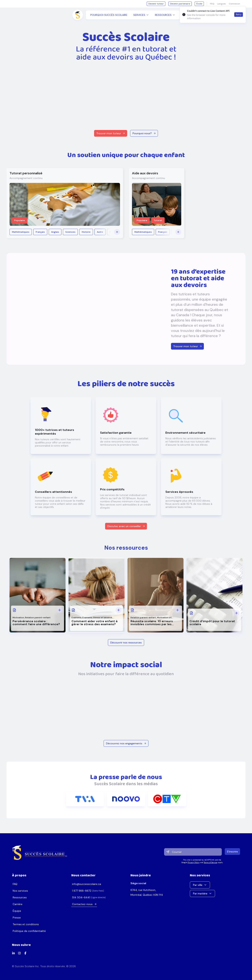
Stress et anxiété (103, 618)
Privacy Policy (193, 863)
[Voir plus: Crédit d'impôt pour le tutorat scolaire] (237, 613)
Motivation (18, 618)
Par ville (200, 885)
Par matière (202, 893)
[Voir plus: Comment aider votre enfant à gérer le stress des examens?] (119, 610)
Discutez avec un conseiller (126, 526)
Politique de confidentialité (29, 931)
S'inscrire (232, 852)
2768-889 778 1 (82, 891)
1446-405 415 (81, 897)
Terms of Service (210, 863)
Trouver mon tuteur (111, 133)
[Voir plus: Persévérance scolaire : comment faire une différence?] (60, 610)
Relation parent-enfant (38, 618)
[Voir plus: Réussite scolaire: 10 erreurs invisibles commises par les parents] (178, 610)
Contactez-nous (84, 904)
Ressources (20, 897)
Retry (239, 14)
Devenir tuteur (156, 4)
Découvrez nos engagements (126, 743)
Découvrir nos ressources (126, 643)
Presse (17, 918)
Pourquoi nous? (144, 133)
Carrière (18, 904)
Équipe (17, 911)
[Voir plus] (117, 232)
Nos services (20, 891)
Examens (76, 618)
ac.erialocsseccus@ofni (87, 884)
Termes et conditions (26, 924)
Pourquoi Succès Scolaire (109, 15)
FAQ (15, 884)
